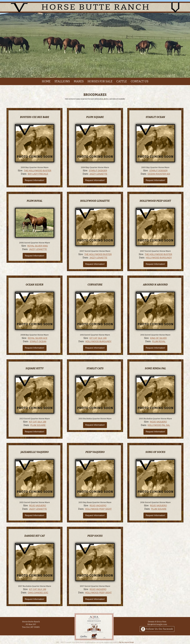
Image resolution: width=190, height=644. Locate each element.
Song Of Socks (155, 452)
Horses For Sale (100, 81)
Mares (79, 81)
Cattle (122, 81)
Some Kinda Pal (155, 368)
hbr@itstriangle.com (157, 624)
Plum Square (95, 117)
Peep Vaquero (95, 452)
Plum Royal (35, 201)
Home (46, 81)
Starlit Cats (95, 368)
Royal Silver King (38, 246)
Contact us (140, 81)
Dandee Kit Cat (35, 536)
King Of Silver (158, 338)
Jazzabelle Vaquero (35, 452)
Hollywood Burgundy (159, 258)
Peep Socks (95, 536)
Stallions (62, 81)
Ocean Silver (35, 285)
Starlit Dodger (98, 171)
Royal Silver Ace (38, 338)
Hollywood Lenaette (95, 201)
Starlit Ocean (155, 117)
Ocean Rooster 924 (159, 174)
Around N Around (155, 285)
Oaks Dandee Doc (38, 593)
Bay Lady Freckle (38, 174)
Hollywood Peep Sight (155, 201)
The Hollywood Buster (38, 171)
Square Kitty (35, 368)
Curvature (95, 285)
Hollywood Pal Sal (159, 425)
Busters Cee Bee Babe (35, 117)
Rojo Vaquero (158, 422)
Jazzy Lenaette (98, 174)
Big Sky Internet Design (127, 642)
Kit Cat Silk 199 (98, 338)
